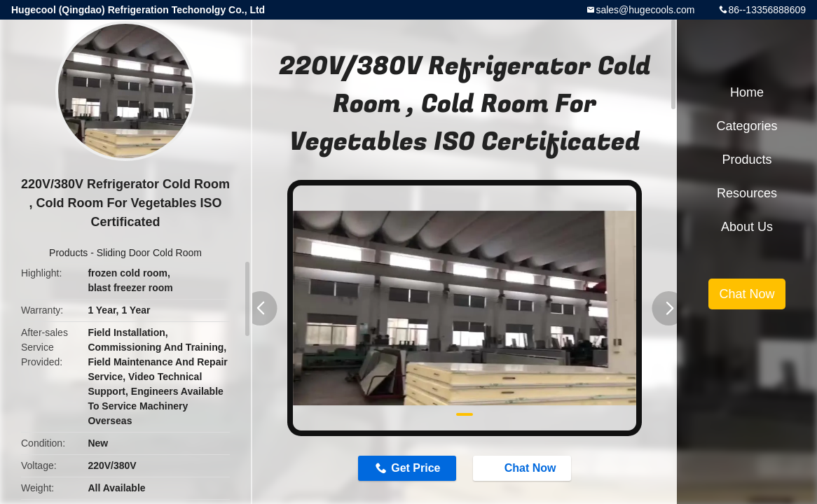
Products (68, 253)
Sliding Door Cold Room (149, 253)
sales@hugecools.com (645, 10)
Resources (747, 193)
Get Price (416, 468)
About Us (747, 227)
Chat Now (523, 468)
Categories (747, 126)
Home (747, 92)
